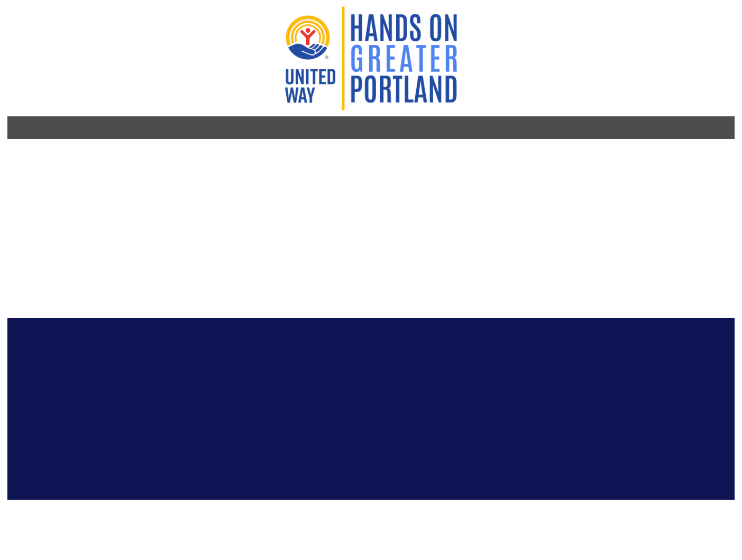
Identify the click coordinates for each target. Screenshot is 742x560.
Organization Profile (172, 123)
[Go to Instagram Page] (109, 335)
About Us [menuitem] (601, 97)
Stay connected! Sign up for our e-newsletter (249, 355)
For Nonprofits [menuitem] (445, 97)
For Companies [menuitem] (530, 97)
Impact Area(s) (448, 191)
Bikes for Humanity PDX (182, 160)
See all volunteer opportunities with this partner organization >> (529, 172)
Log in (615, 37)
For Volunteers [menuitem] (358, 97)
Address (438, 259)
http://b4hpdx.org (134, 181)
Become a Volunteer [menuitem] (260, 97)
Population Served (457, 229)
